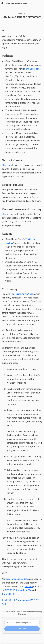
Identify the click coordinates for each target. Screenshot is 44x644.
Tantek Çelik (8, 594)
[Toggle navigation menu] (41, 3)
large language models (17, 579)
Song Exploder (32, 69)
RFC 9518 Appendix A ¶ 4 (18, 590)
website (29, 586)
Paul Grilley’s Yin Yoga (22, 294)
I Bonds (6, 214)
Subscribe (22, 629)
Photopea (7, 165)
